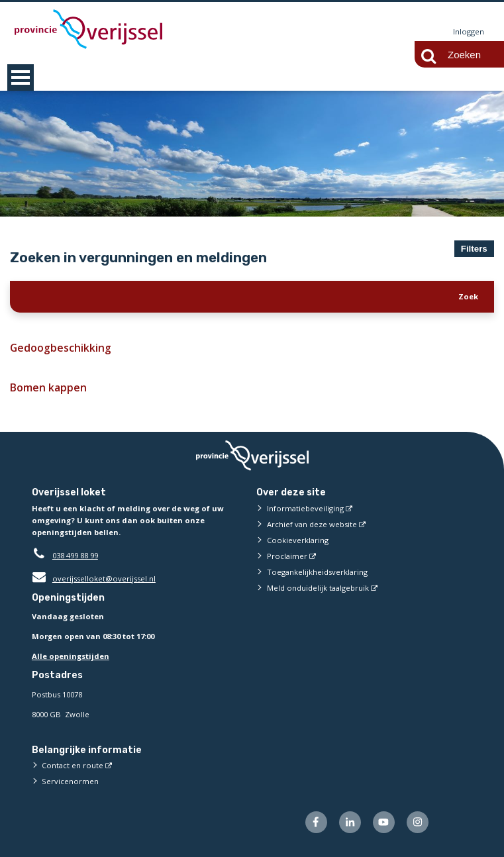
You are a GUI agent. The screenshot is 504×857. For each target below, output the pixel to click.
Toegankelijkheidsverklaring (317, 572)
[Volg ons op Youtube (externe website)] (384, 822)
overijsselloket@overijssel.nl (94, 579)
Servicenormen (70, 781)
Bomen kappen (48, 387)
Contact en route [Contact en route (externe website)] (73, 765)
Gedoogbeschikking (59, 348)
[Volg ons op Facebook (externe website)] (316, 822)
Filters (474, 249)
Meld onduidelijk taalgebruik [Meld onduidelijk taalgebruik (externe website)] (318, 588)
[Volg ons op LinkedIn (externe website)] (350, 822)
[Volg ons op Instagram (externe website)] (418, 822)
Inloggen (469, 31)
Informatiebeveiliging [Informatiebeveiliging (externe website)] (305, 508)
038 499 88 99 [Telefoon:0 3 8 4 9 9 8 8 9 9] (75, 555)
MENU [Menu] (21, 77)
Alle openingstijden (71, 657)
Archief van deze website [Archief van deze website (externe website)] (312, 524)
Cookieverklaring (298, 540)
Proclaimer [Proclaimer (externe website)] (287, 556)
